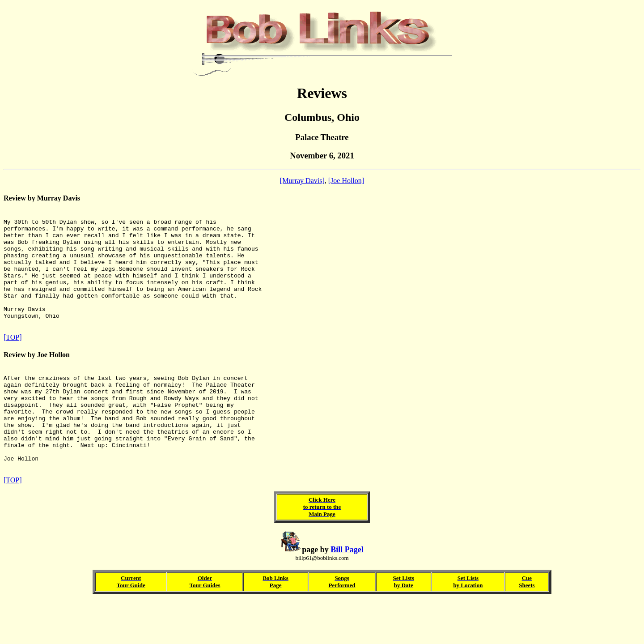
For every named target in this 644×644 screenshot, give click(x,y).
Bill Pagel (347, 593)
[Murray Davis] (302, 181)
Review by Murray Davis (42, 198)
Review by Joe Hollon (37, 377)
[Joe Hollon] (346, 181)
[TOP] (13, 360)
